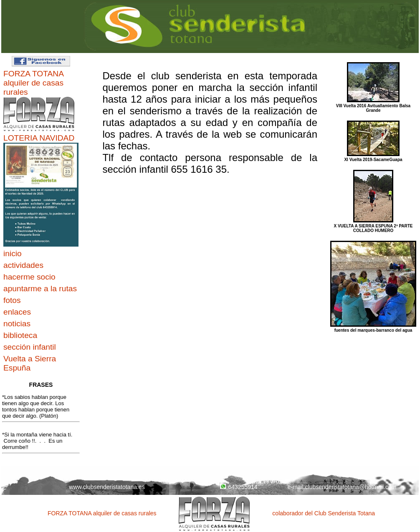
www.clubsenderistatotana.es (107, 487)
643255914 (239, 487)
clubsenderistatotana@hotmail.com (351, 487)
